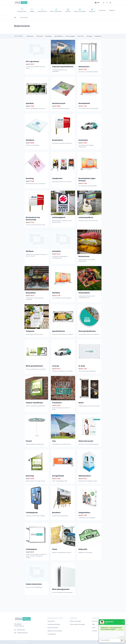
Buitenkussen (84, 256)
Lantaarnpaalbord (86, 217)
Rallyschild (83, 549)
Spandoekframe (59, 331)
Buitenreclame (24, 17)
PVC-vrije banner (32, 61)
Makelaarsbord (85, 476)
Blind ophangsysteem (61, 589)
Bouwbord (56, 513)
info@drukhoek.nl (22, 633)
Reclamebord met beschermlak (37, 219)
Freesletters (57, 403)
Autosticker (83, 140)
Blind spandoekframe (34, 366)
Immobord (56, 251)
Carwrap (56, 366)
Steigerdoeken (84, 513)
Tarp (54, 441)
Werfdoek (56, 293)
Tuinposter (30, 331)
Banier (81, 403)
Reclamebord (57, 140)
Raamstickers (84, 67)
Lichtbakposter (32, 513)
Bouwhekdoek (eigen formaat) (89, 180)
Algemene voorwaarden (55, 631)
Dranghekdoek (58, 476)
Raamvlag (30, 476)
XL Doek (82, 366)
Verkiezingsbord (59, 217)
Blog (94, 624)
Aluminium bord (59, 103)
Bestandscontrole (53, 628)
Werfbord (30, 251)
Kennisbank (51, 621)
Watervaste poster (86, 441)
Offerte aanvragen (75, 621)
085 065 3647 (21, 630)
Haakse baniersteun (34, 584)
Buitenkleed (31, 293)
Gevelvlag (30, 178)
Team (94, 628)
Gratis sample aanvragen (77, 624)
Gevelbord (30, 140)
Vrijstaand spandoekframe (63, 67)
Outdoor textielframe (34, 403)
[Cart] (110, 3)
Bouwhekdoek (84, 103)
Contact (94, 631)
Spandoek (30, 103)
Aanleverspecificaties (54, 624)
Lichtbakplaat (31, 549)
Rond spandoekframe (87, 331)
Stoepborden (57, 178)
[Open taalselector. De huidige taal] (97, 3)
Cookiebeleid (51, 634)
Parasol (29, 441)
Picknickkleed (84, 293)
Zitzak (55, 549)
